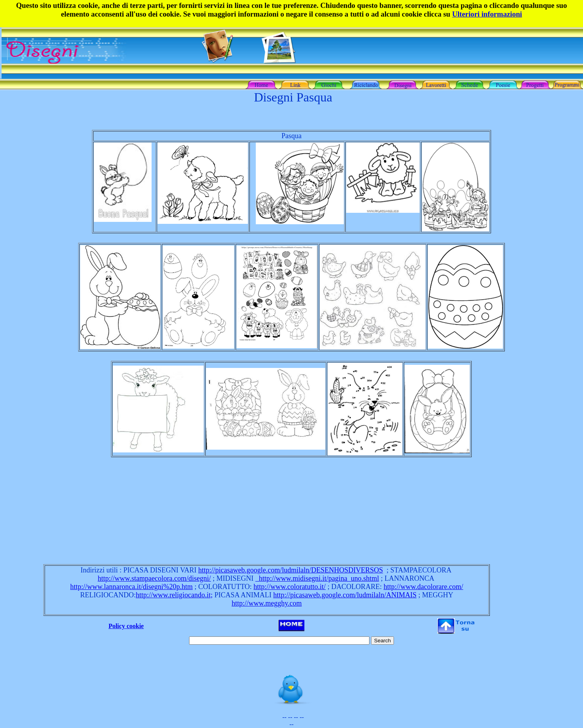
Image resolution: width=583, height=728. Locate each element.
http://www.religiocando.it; (174, 595)
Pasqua (291, 136)
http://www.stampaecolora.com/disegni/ (155, 578)
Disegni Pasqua (293, 97)
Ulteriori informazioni (487, 14)
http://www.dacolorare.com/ (424, 587)
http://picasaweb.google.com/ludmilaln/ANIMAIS (345, 595)
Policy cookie (126, 626)
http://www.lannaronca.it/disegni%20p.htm (131, 587)
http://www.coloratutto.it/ (290, 587)
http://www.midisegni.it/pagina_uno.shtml (317, 578)
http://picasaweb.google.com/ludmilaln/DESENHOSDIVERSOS (291, 570)
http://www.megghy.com (267, 603)
